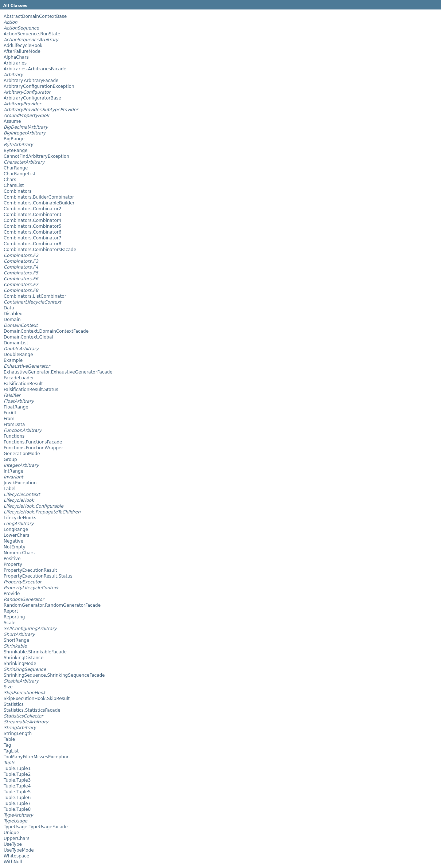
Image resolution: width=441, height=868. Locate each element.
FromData (14, 425)
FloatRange (16, 407)
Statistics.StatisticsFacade (32, 710)
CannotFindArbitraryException (36, 156)
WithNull (13, 862)
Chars (10, 180)
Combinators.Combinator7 (32, 238)
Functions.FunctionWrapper (33, 448)
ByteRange (15, 150)
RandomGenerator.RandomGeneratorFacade (52, 605)
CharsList (14, 185)
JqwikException (20, 483)
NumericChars (19, 553)
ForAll (10, 413)
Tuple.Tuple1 (17, 769)
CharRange (16, 168)
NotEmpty (15, 547)
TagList (11, 751)
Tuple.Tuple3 (17, 780)
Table (9, 739)
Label (9, 489)
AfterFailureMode (22, 51)
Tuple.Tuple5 (17, 792)
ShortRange (16, 640)
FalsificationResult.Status (31, 390)
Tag (7, 745)
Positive (12, 559)
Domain (12, 320)
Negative (13, 541)
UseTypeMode (19, 850)
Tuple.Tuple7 (17, 804)
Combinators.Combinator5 (32, 226)
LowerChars (16, 535)
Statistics (14, 704)
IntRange (13, 471)
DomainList (16, 343)
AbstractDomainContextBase (35, 16)
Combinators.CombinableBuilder (39, 203)
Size (8, 687)
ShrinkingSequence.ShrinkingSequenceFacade (54, 675)
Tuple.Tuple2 (17, 774)
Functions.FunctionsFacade (33, 442)
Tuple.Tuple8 (17, 809)
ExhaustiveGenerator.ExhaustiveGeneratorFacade (58, 372)
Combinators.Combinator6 (32, 232)
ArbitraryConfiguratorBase (32, 98)
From (9, 419)
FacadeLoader (19, 378)
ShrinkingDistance (24, 658)
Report (11, 611)
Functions (14, 436)
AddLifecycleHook (23, 46)
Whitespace (16, 856)
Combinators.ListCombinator (35, 296)
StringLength (18, 734)
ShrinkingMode (20, 664)
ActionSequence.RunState (32, 34)
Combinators (18, 191)
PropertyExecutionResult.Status (38, 576)
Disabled (13, 314)
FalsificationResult (23, 384)
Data (9, 308)
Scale (9, 623)
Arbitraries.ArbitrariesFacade (35, 69)
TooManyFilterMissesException (37, 757)
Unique (11, 833)
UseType (13, 844)
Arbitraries (15, 63)
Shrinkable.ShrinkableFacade (35, 652)
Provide (12, 594)
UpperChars (17, 838)
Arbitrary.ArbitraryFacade (31, 81)
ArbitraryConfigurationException (39, 86)
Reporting (14, 617)
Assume (12, 121)
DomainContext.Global (28, 337)
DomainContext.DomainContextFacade (46, 331)
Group (10, 460)
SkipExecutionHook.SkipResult (37, 699)
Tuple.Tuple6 (17, 798)
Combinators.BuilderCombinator (39, 197)
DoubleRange (18, 355)
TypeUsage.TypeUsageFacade (36, 827)
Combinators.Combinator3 (32, 215)
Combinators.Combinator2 (32, 209)
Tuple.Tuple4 (17, 786)
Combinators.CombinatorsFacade (40, 250)
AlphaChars (16, 57)
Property (13, 564)
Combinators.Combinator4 (32, 220)
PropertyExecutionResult (30, 570)
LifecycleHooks (20, 518)
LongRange (16, 529)
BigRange (14, 139)
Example (13, 360)
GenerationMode (22, 454)
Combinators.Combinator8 (32, 244)
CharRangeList (19, 174)
